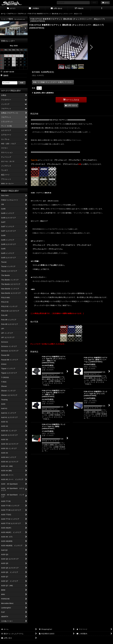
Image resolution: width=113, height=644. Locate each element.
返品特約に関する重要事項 (43, 93)
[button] (102, 9)
